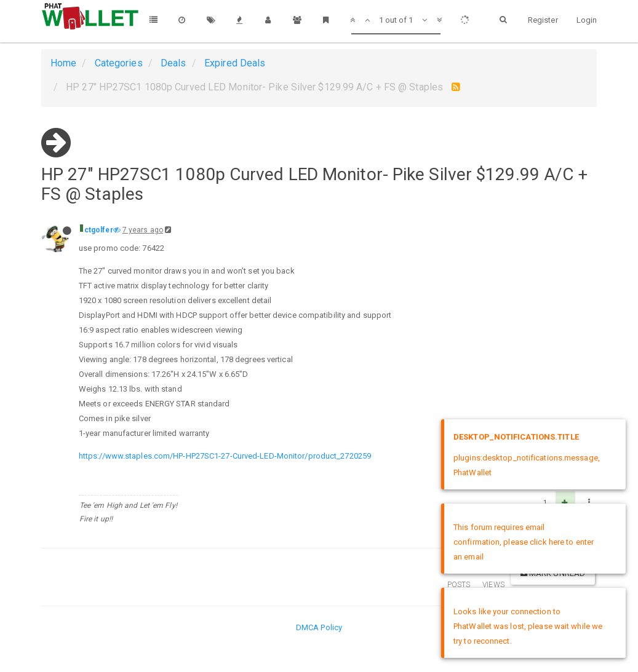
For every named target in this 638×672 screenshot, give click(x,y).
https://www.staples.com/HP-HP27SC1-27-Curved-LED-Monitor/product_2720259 (225, 456)
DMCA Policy (319, 627)
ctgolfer (99, 230)
